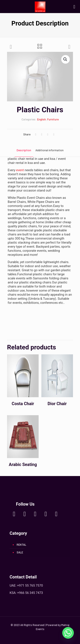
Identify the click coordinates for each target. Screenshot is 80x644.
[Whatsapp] (68, 633)
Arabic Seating (23, 464)
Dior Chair (57, 404)
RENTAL (21, 545)
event (20, 170)
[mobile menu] (74, 6)
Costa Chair (23, 404)
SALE (20, 552)
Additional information (49, 150)
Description (24, 150)
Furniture (53, 119)
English (41, 119)
